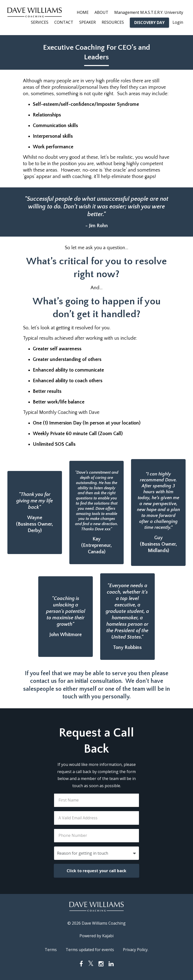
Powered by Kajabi (96, 936)
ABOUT (101, 12)
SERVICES (40, 22)
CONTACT (64, 22)
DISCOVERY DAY (149, 22)
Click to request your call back (96, 871)
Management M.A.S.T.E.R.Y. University (149, 12)
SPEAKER (87, 22)
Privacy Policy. (136, 950)
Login (178, 22)
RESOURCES (113, 22)
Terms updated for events (90, 950)
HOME (83, 12)
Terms (51, 950)
